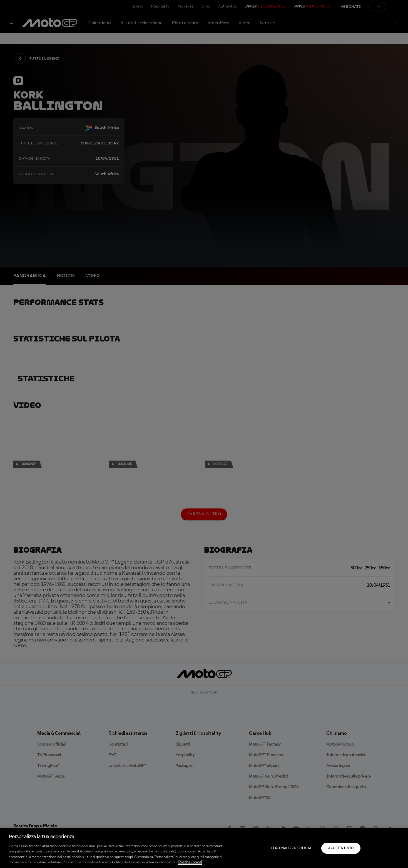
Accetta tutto (341, 848)
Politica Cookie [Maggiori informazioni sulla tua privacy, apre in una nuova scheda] (190, 862)
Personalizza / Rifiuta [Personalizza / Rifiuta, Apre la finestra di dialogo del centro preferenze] (291, 848)
